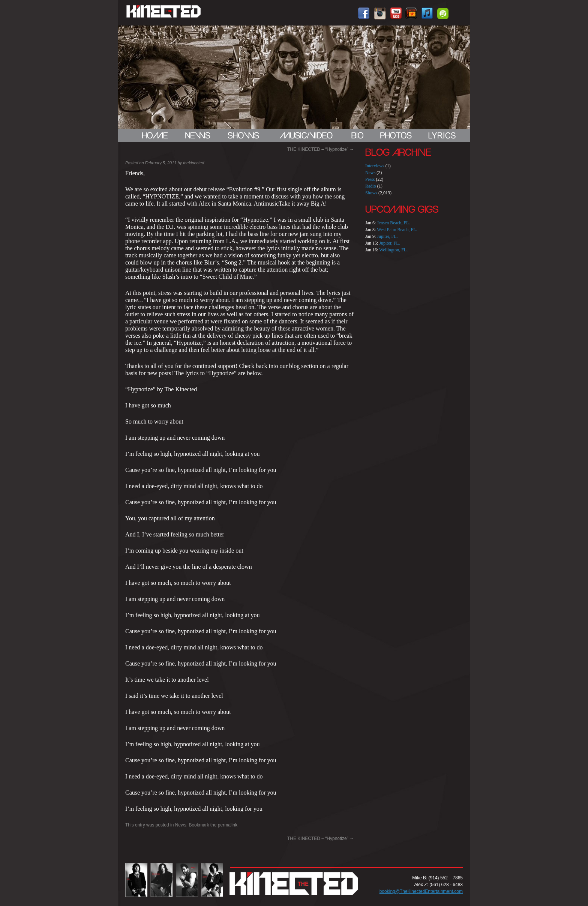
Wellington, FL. (393, 250)
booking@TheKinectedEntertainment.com (421, 891)
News (181, 825)
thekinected (193, 163)
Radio (371, 186)
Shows (371, 193)
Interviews (375, 166)
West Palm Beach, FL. (397, 230)
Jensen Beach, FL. (393, 223)
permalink (228, 825)
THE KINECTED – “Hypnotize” (321, 149)
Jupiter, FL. (387, 236)
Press (370, 179)
